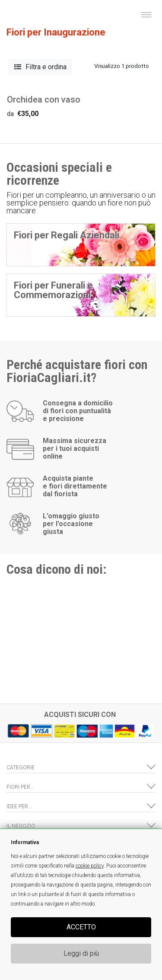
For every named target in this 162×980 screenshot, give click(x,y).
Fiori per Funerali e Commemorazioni (53, 290)
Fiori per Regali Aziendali (67, 235)
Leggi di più (81, 953)
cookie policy (90, 866)
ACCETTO (81, 927)
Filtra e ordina (40, 67)
